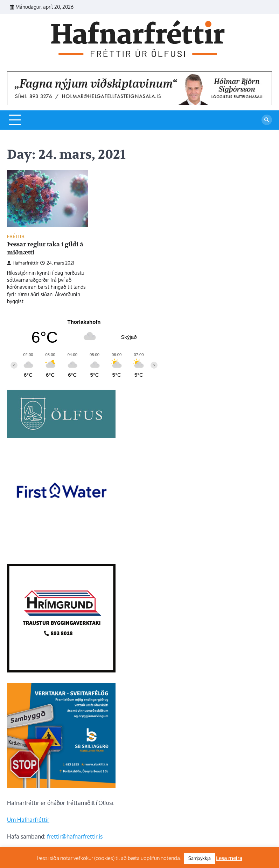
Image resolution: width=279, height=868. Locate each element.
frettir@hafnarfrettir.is (75, 836)
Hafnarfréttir (23, 263)
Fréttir (16, 236)
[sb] (61, 786)
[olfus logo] (61, 436)
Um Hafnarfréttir (28, 820)
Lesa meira (229, 858)
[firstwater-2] (61, 551)
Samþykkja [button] (200, 858)
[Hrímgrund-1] (61, 670)
